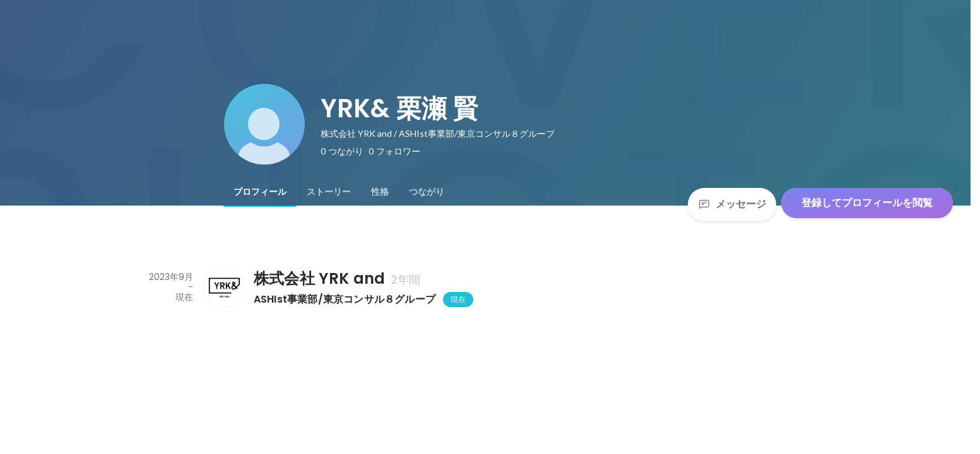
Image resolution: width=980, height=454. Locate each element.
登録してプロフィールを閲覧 (867, 203)
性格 (380, 192)
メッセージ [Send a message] (732, 204)
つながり (427, 192)
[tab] (260, 192)
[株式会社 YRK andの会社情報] (223, 287)
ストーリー (329, 192)
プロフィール (260, 192)
